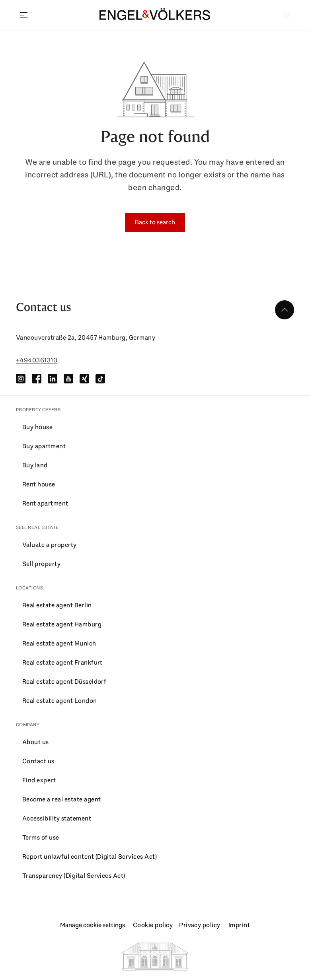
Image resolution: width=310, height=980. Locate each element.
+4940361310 (37, 360)
